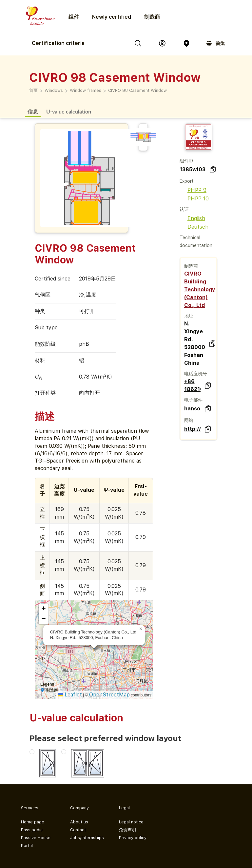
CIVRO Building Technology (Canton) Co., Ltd (200, 289)
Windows (54, 90)
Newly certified (112, 17)
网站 (189, 420)
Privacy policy (133, 838)
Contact (78, 830)
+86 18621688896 (192, 385)
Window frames (86, 90)
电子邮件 (193, 400)
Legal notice (131, 822)
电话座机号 (196, 374)
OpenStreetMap (109, 695)
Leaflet (70, 695)
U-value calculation (69, 111)
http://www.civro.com (192, 429)
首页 (33, 90)
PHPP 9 (193, 190)
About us (79, 822)
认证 (184, 209)
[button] (141, 629)
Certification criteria (58, 43)
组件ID (186, 161)
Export (187, 181)
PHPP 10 (194, 199)
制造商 (152, 17)
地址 (189, 316)
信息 (33, 111)
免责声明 (127, 830)
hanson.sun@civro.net (192, 409)
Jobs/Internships (87, 838)
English (192, 218)
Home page (33, 822)
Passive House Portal (36, 842)
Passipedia (32, 830)
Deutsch (194, 227)
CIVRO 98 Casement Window (137, 90)
